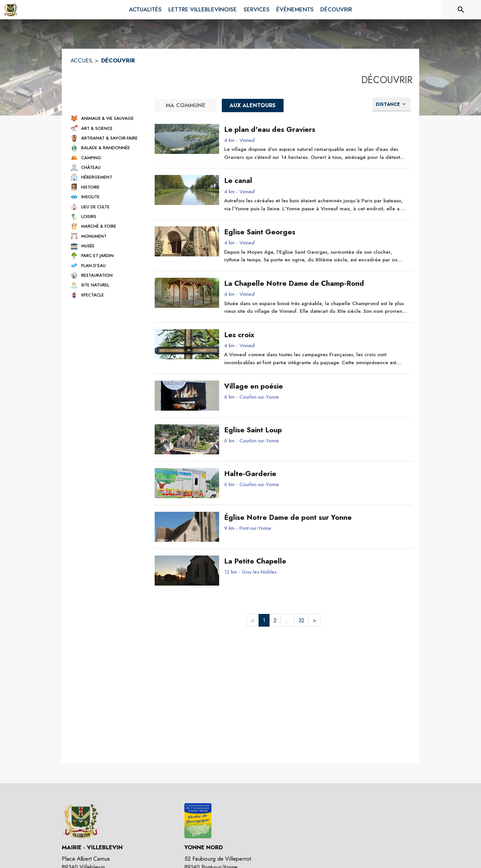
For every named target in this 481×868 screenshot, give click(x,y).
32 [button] (301, 620)
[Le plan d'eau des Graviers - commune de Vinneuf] (316, 130)
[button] (107, 118)
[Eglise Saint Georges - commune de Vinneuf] (316, 232)
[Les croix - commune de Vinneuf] (316, 335)
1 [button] (264, 620)
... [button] (287, 620)
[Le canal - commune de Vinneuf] (316, 181)
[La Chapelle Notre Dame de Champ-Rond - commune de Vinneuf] (316, 283)
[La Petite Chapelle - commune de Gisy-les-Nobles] (316, 561)
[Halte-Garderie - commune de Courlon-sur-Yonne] (316, 474)
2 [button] (275, 620)
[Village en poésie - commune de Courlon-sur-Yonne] (316, 386)
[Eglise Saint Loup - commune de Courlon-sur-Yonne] (316, 430)
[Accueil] (11, 10)
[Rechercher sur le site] (461, 10)
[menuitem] (145, 10)
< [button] (253, 620)
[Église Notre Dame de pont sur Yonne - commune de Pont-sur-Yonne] (316, 517)
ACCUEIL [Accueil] (82, 60)
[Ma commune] (186, 105)
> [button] (314, 620)
